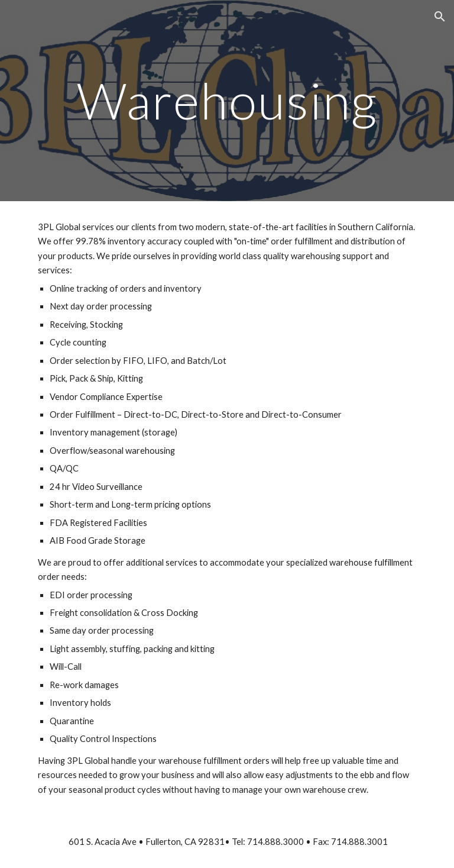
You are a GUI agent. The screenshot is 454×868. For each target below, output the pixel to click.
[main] (227, 100)
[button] (440, 17)
